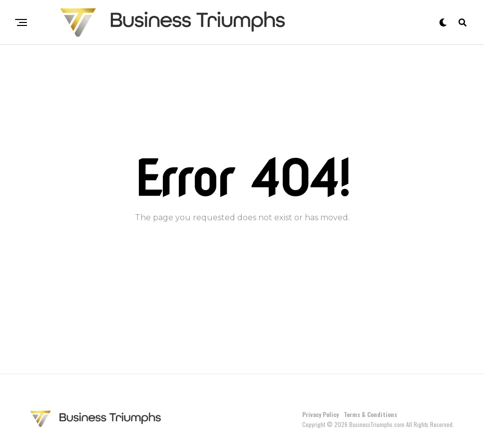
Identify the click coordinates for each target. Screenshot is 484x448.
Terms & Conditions (370, 414)
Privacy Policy (320, 414)
